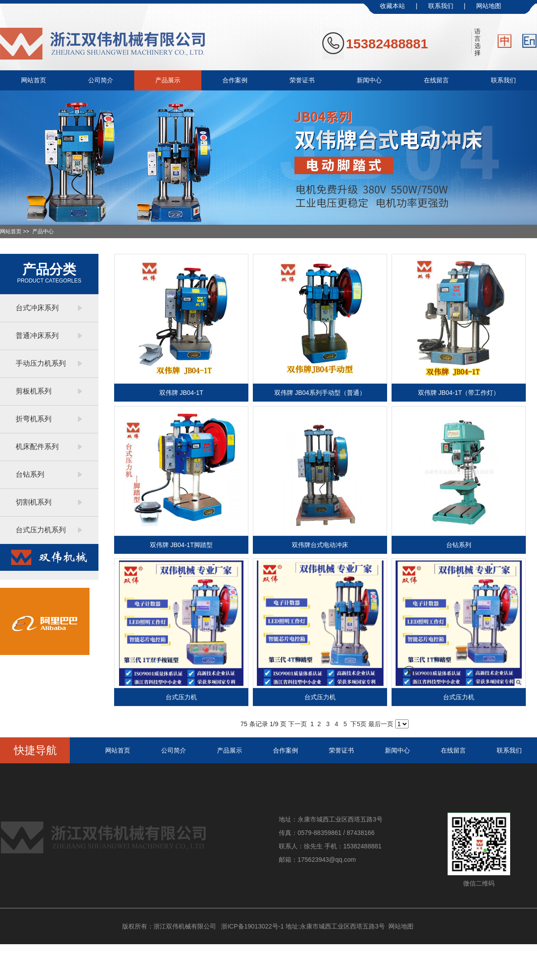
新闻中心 (369, 80)
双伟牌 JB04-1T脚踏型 (181, 545)
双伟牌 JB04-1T (181, 393)
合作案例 (235, 80)
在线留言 (436, 80)
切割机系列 (34, 502)
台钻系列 (30, 474)
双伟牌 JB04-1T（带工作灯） (459, 393)
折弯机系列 (34, 419)
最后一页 (381, 724)
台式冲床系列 (37, 308)
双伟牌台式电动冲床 (320, 545)
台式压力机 (181, 697)
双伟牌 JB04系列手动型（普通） (320, 393)
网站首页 (34, 80)
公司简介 (101, 80)
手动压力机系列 (41, 363)
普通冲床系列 (37, 336)
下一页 (298, 724)
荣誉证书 (302, 80)
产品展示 (168, 80)
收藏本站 (392, 6)
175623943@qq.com (327, 860)
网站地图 (489, 6)
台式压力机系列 (41, 530)
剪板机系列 (34, 391)
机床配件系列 (37, 447)
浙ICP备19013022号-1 (252, 926)
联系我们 (441, 6)
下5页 (358, 724)
